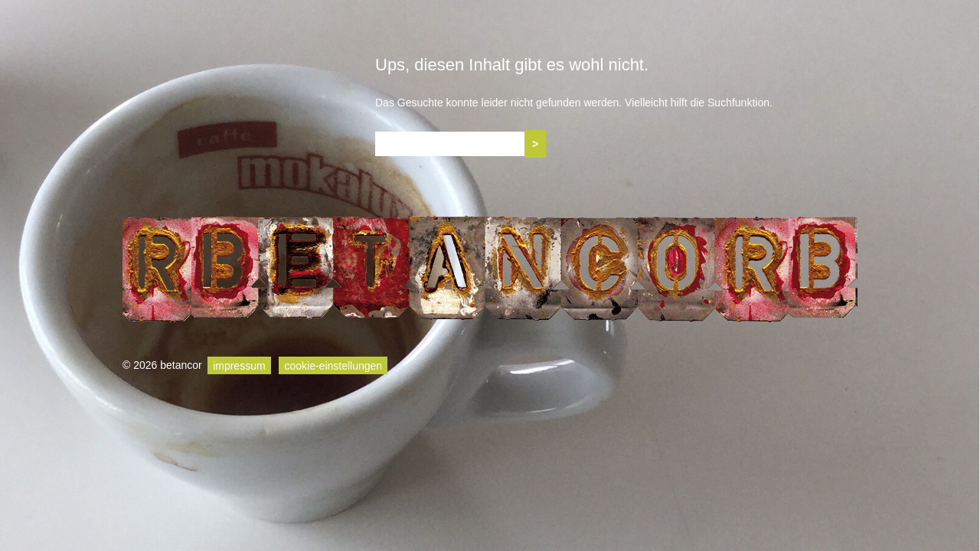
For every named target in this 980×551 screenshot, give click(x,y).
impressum (239, 365)
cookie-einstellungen (333, 365)
